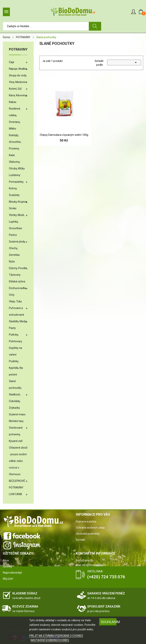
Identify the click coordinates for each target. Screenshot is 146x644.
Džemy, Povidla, (18, 268)
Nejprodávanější (12, 573)
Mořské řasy (16, 421)
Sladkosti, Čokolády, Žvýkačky (15, 401)
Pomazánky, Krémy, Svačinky (16, 188)
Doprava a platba (86, 522)
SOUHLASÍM (109, 622)
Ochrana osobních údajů (90, 528)
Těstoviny (15, 275)
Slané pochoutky (15, 384)
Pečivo (13, 235)
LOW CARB (15, 494)
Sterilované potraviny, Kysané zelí (16, 434)
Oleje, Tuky (15, 301)
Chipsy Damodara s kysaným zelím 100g (64, 135)
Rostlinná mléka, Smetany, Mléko (15, 119)
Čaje (12, 62)
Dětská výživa (17, 281)
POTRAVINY (18, 49)
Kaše (12, 155)
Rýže (12, 262)
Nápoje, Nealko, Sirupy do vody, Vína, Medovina (18, 75)
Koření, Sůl (15, 89)
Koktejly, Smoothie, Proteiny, (15, 142)
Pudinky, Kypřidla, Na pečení (16, 368)
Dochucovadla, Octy (18, 291)
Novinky (8, 567)
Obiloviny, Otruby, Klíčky (17, 165)
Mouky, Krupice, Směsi (18, 205)
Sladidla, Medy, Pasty (18, 325)
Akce (6, 560)
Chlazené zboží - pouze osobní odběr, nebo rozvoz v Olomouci (18, 461)
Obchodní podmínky (88, 534)
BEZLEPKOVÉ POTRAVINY (17, 484)
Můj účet (8, 579)
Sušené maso (17, 414)
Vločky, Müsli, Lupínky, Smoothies (17, 222)
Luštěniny (15, 175)
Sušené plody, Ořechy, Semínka (17, 248)
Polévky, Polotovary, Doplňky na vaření (16, 345)
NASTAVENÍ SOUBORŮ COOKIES (50, 640)
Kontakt (81, 540)
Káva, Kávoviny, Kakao (18, 99)
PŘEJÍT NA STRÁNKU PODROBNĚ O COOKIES (56, 636)
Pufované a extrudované (17, 311)
